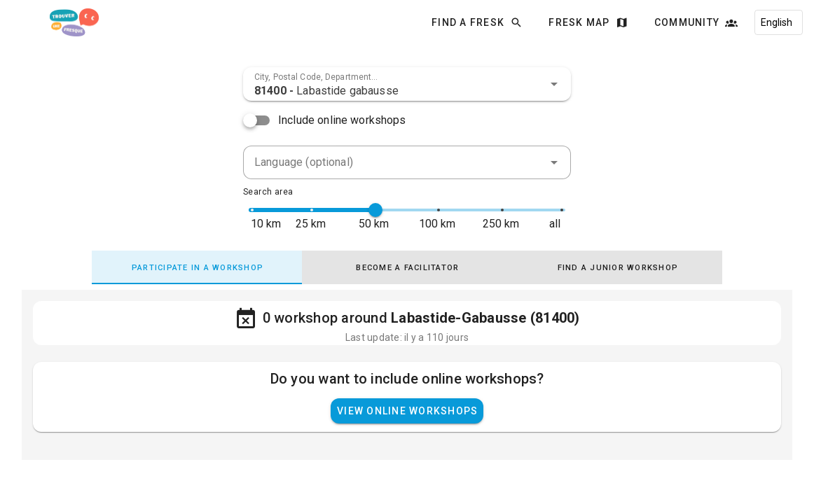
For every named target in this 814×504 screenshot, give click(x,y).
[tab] (197, 267)
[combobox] (407, 84)
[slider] (375, 210)
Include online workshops (342, 120)
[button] (554, 84)
